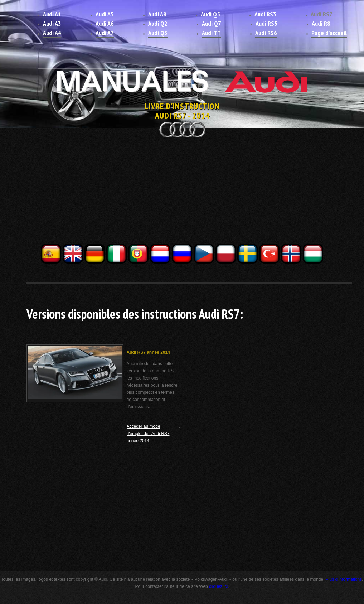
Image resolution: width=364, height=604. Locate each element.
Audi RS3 (265, 14)
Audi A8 (157, 14)
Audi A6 (105, 23)
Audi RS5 (266, 23)
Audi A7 (105, 33)
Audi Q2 (158, 23)
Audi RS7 (322, 14)
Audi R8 (321, 23)
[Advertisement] (182, 193)
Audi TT (211, 33)
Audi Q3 (158, 33)
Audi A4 (52, 33)
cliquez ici (218, 586)
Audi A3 (52, 23)
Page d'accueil (329, 33)
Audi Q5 (210, 14)
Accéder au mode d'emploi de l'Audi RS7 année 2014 (148, 434)
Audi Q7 (212, 23)
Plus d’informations (344, 579)
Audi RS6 (266, 33)
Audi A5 (105, 14)
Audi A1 (52, 14)
